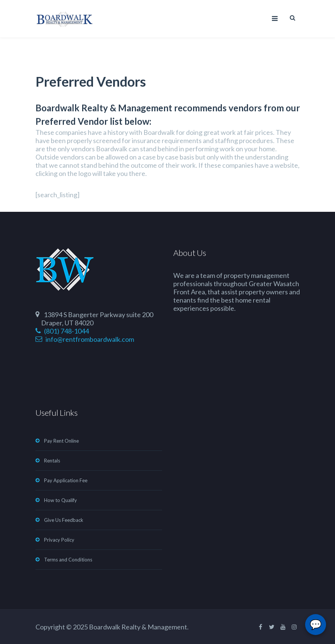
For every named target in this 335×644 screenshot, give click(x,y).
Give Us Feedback (64, 520)
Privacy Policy (59, 540)
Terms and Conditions (68, 560)
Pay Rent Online (61, 441)
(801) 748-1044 (62, 331)
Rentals (52, 461)
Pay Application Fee (66, 480)
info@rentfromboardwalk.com (85, 339)
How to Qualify (61, 500)
